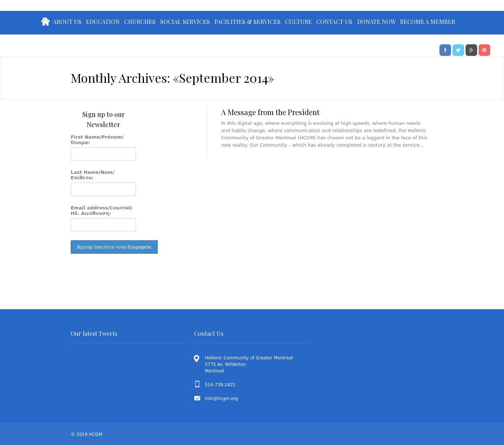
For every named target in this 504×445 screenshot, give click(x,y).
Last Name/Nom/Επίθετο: (92, 175)
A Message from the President (270, 112)
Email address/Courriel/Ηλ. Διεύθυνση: (102, 211)
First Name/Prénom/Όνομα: (97, 140)
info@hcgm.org (222, 399)
